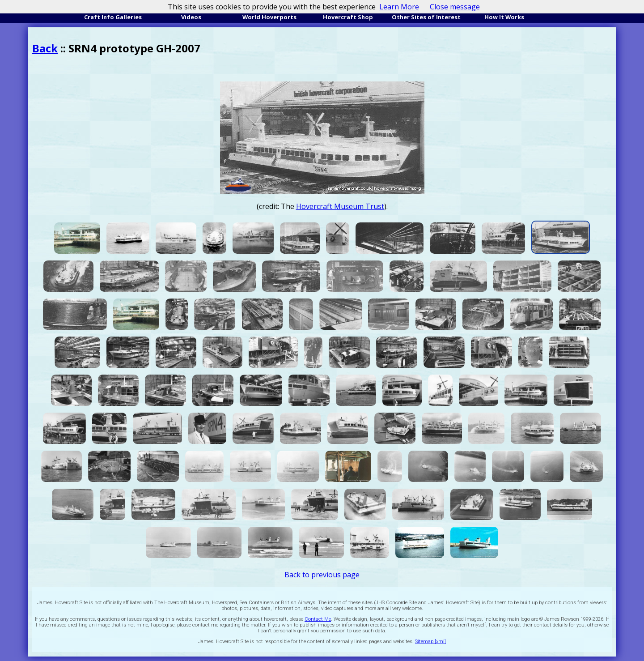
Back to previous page (322, 575)
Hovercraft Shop (348, 17)
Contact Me (318, 619)
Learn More (399, 7)
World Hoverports (269, 17)
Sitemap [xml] (430, 642)
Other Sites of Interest (426, 17)
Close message (455, 7)
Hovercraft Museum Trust (340, 206)
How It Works (504, 17)
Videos (191, 17)
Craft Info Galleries (113, 17)
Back (45, 48)
